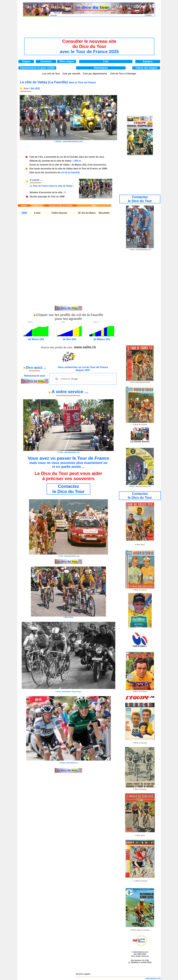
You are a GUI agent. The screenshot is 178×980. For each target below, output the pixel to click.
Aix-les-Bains (89, 213)
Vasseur (63, 213)
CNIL (147, 960)
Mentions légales (83, 974)
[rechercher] (82, 379)
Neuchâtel (104, 213)
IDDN (149, 962)
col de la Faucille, (69, 157)
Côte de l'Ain (36, 157)
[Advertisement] (89, 25)
